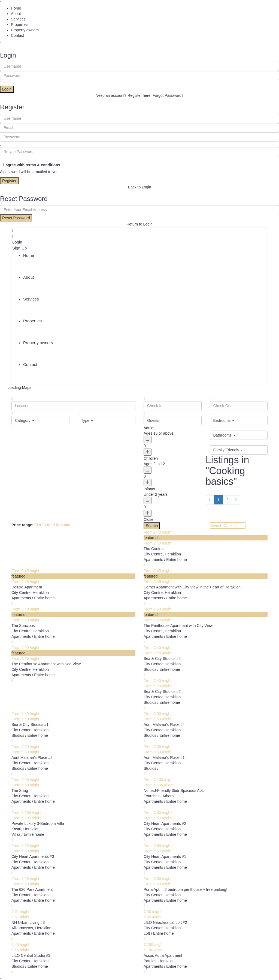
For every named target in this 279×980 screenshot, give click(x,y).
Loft (147, 933)
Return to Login (139, 224)
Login (7, 89)
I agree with (32, 165)
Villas (16, 834)
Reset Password (16, 218)
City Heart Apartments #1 (165, 856)
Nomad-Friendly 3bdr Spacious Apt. (174, 790)
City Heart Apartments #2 (165, 823)
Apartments (153, 560)
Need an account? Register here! (124, 95)
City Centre (153, 554)
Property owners (25, 30)
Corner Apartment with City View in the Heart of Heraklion (192, 587)
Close (148, 519)
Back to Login (140, 187)
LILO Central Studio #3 (31, 955)
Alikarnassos (22, 928)
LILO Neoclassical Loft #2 (165, 922)
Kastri (16, 829)
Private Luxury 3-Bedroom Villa (38, 823)
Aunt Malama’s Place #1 (164, 757)
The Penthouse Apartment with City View (178, 626)
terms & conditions (43, 165)
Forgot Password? (168, 95)
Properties (20, 25)
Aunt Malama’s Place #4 (164, 725)
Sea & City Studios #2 (162, 692)
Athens (168, 796)
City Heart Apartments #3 (33, 856)
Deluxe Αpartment (27, 587)
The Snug (20, 790)
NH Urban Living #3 (28, 922)
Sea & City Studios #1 (30, 725)
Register (9, 181)
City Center (153, 664)
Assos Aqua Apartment (163, 955)
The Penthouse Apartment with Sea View (46, 664)
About (16, 14)
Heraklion (173, 554)
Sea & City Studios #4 (162, 659)
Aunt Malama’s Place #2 (32, 757)
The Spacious (23, 626)
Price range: (22, 525)
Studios (150, 669)
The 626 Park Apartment (32, 889)
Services (18, 19)
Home (16, 8)
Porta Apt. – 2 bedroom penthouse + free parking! (185, 889)
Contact (17, 35)
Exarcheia (152, 796)
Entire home (176, 560)
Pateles (150, 961)
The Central (154, 549)
